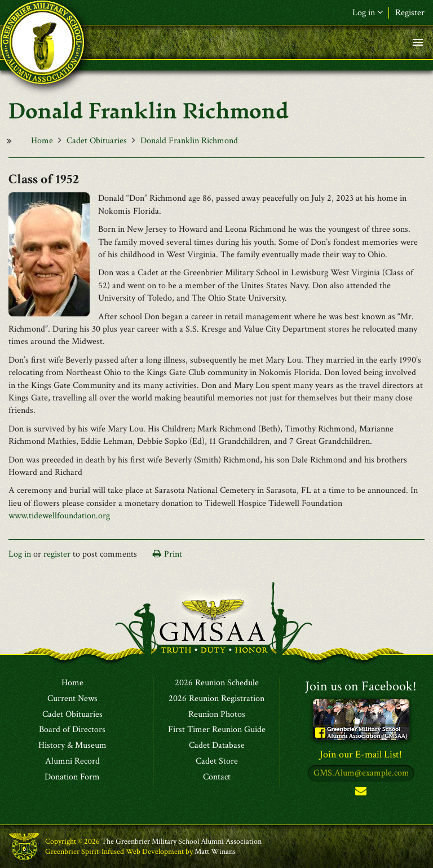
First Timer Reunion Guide (217, 730)
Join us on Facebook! (361, 686)
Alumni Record (72, 761)
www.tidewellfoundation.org (59, 516)
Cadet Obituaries (97, 141)
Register (410, 13)
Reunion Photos (217, 715)
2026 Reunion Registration (216, 699)
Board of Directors (72, 730)
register (57, 554)
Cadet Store (217, 761)
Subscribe (361, 793)
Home (42, 141)
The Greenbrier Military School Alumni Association (182, 841)
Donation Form (72, 777)
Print (173, 554)
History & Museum (72, 746)
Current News (72, 699)
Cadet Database (217, 746)
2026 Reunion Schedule (217, 683)
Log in (368, 13)
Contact (217, 777)
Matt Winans (215, 852)
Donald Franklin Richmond (189, 141)
